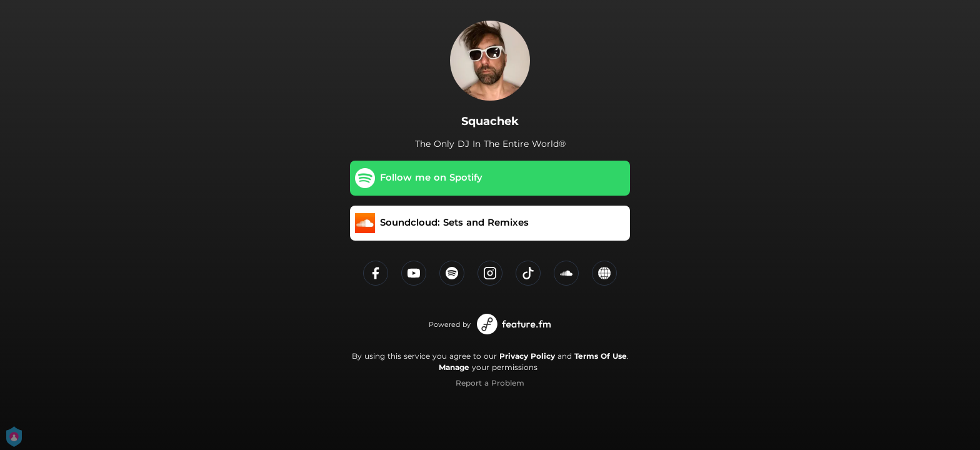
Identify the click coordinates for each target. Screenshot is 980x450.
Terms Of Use (601, 356)
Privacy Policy (527, 356)
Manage (454, 367)
